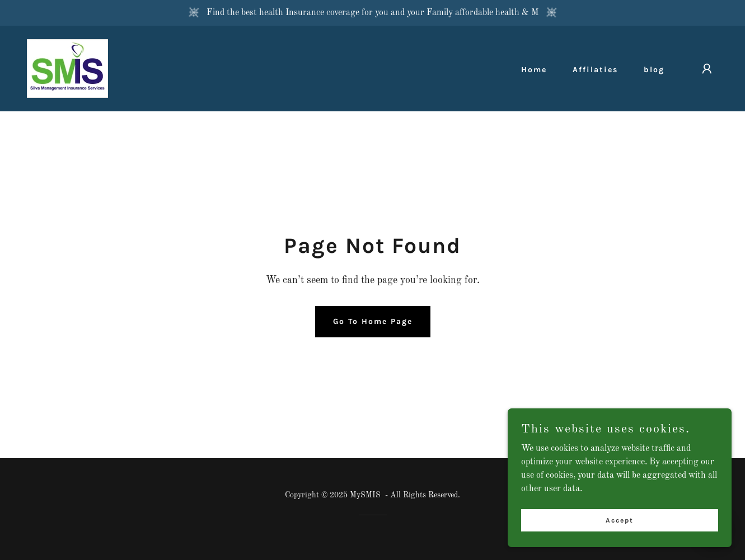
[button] (707, 69)
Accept (620, 520)
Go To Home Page (373, 321)
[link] (67, 68)
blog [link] (654, 70)
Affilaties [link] (595, 70)
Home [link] (534, 70)
